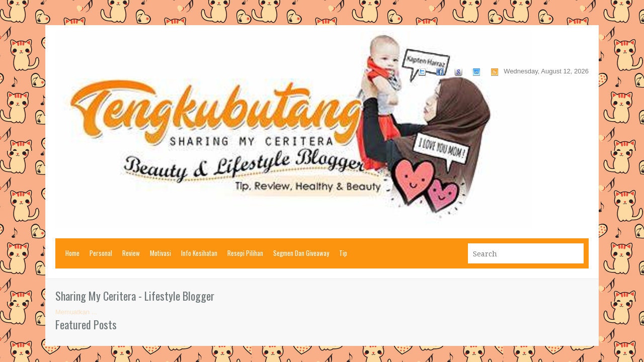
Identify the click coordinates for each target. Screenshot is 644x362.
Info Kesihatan (199, 253)
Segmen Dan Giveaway (301, 253)
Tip (343, 253)
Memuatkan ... (76, 312)
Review (131, 253)
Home (72, 253)
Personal (101, 253)
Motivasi (160, 253)
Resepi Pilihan (245, 253)
